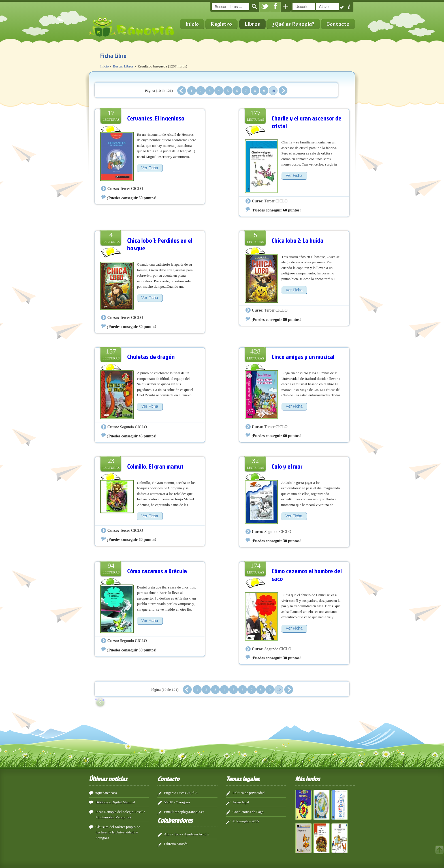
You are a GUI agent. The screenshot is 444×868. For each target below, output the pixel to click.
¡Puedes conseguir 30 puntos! (276, 541)
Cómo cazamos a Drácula (157, 571)
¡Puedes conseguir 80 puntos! (132, 327)
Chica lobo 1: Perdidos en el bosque (160, 244)
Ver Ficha (150, 168)
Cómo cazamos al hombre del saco (307, 575)
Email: (169, 812)
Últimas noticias (108, 779)
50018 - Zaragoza (177, 802)
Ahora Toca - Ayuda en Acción (187, 834)
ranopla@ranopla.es (189, 812)
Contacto (338, 24)
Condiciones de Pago (248, 812)
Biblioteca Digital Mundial (115, 802)
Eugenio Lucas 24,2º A (181, 793)
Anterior (182, 91)
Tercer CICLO (132, 189)
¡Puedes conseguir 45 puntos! (132, 436)
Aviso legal (241, 802)
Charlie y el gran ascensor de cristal (307, 122)
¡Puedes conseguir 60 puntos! (132, 198)
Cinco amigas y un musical (303, 356)
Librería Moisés (176, 844)
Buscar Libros (123, 66)
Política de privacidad (248, 793)
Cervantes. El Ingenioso (156, 118)
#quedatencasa (106, 793)
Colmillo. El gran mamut (155, 466)
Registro (221, 24)
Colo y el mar (287, 466)
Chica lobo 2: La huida (297, 240)
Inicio (192, 24)
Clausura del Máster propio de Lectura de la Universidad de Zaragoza (118, 832)
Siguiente (283, 91)
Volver (99, 699)
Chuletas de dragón (151, 356)
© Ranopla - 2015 (246, 821)
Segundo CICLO (134, 427)
